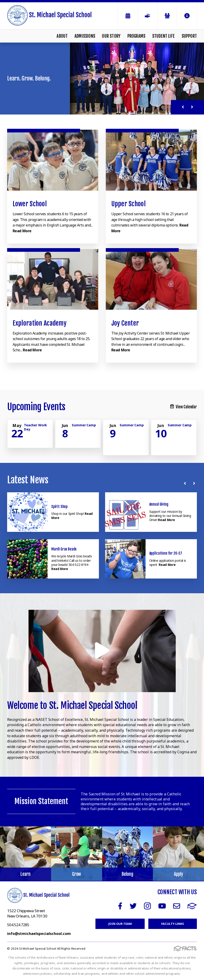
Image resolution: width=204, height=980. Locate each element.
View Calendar (184, 407)
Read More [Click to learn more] (22, 231)
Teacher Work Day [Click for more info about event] (35, 427)
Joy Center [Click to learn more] (125, 323)
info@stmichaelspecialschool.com (39, 934)
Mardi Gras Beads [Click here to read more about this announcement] (64, 549)
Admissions (85, 36)
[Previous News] (186, 483)
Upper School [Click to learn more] (128, 204)
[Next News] (195, 483)
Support (189, 36)
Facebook (120, 906)
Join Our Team (120, 924)
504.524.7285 (18, 925)
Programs (136, 36)
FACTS (192, 906)
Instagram (147, 906)
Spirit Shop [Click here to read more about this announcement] (59, 507)
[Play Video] (102, 651)
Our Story (111, 36)
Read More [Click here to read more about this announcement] (166, 520)
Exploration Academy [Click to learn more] (40, 323)
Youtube (162, 906)
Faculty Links (173, 924)
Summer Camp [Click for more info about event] (84, 425)
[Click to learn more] (53, 160)
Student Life (164, 36)
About (62, 36)
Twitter (133, 906)
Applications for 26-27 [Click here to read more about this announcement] (166, 553)
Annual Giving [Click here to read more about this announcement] (159, 504)
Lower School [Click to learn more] (30, 204)
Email (177, 906)
